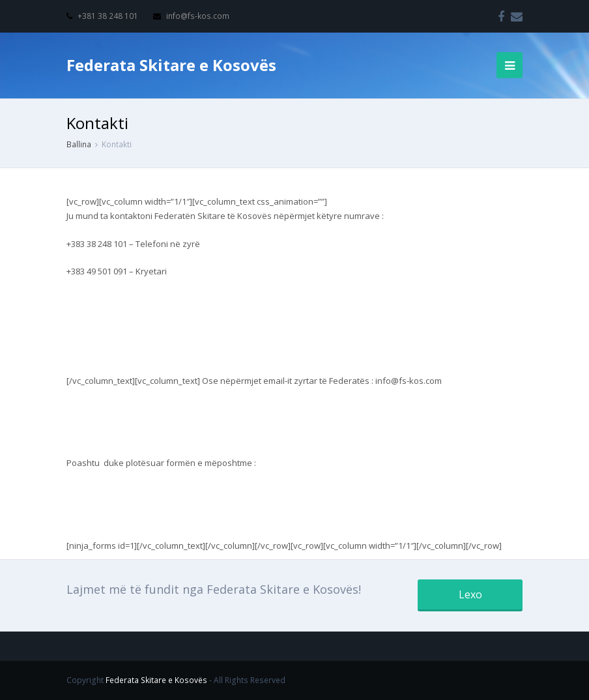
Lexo (470, 594)
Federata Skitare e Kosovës (171, 65)
